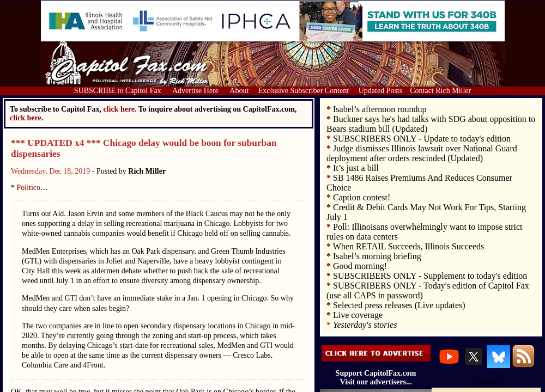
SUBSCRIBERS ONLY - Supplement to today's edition (430, 276)
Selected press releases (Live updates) (399, 305)
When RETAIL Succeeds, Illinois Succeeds (409, 246)
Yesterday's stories (365, 325)
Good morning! (360, 266)
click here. (26, 118)
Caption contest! (362, 197)
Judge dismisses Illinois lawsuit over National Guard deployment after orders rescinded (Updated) (422, 153)
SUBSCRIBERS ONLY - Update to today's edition (422, 139)
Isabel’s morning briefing (377, 256)
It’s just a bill (356, 168)
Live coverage (358, 315)
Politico (29, 188)
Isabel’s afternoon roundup (380, 109)
